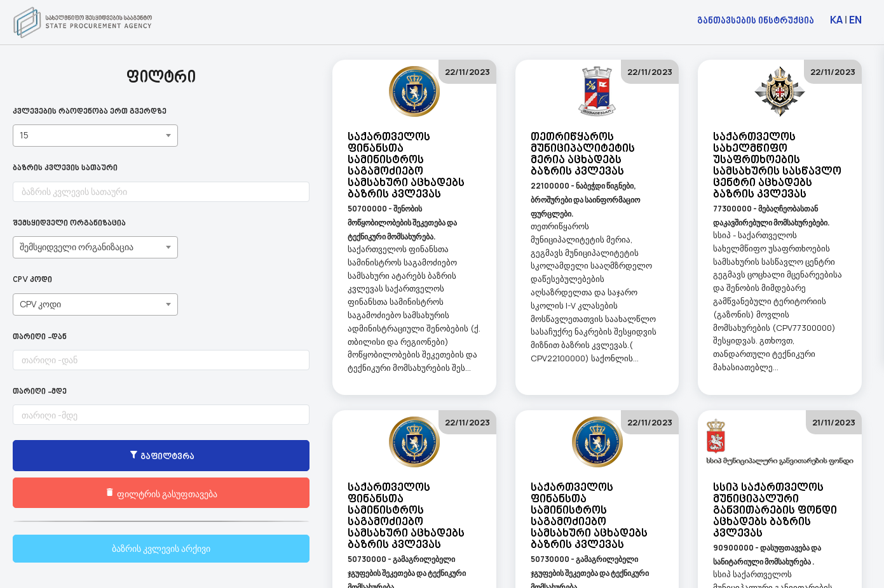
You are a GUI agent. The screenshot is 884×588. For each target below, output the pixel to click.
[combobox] (95, 136)
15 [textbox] (24, 135)
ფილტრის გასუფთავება (96, 493)
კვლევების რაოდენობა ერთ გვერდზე (90, 112)
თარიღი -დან (40, 337)
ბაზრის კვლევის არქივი (96, 548)
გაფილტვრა (95, 457)
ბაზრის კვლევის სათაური (65, 169)
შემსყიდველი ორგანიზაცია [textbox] (77, 247)
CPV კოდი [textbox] (40, 304)
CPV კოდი (32, 280)
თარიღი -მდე (40, 392)
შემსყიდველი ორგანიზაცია (69, 224)
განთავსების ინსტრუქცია (756, 20)
